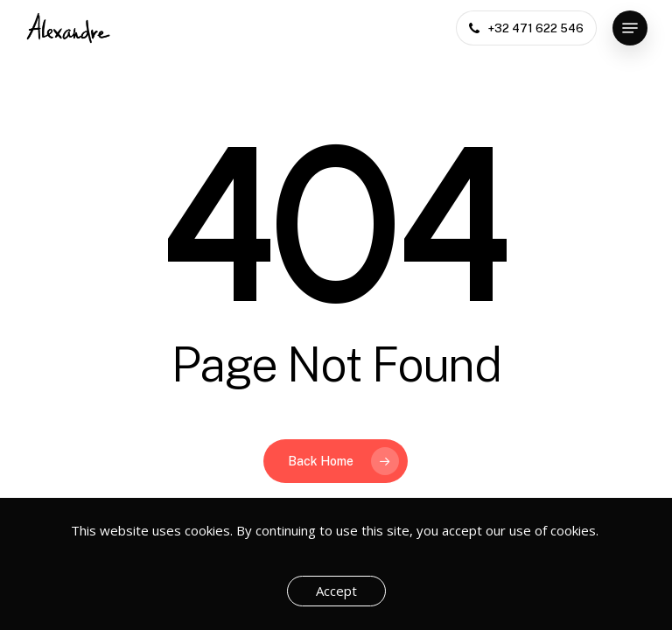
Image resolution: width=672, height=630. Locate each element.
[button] (630, 28)
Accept (336, 591)
